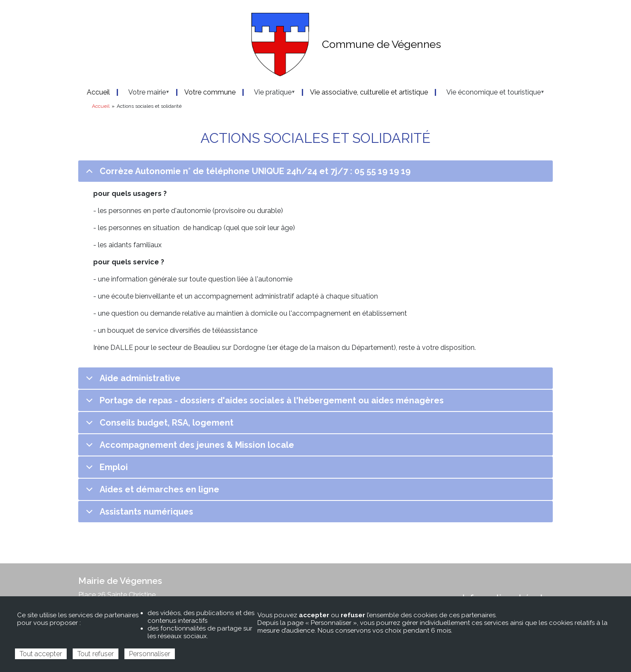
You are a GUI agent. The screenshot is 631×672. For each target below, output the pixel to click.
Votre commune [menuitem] (210, 92)
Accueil (101, 106)
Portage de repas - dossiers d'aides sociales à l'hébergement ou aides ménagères (263, 403)
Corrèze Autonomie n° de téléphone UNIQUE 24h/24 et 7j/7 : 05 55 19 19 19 (247, 174)
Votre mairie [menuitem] (144, 92)
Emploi (105, 470)
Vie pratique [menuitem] (270, 92)
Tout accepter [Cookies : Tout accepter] (41, 654)
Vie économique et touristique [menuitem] (491, 92)
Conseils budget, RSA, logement (158, 425)
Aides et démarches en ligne (151, 492)
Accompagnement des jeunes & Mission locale (189, 448)
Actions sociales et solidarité (315, 138)
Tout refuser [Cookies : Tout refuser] (96, 654)
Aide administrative (132, 381)
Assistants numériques (138, 514)
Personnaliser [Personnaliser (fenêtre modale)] (150, 654)
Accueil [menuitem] (98, 92)
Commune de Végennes (382, 44)
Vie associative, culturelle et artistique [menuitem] (369, 92)
